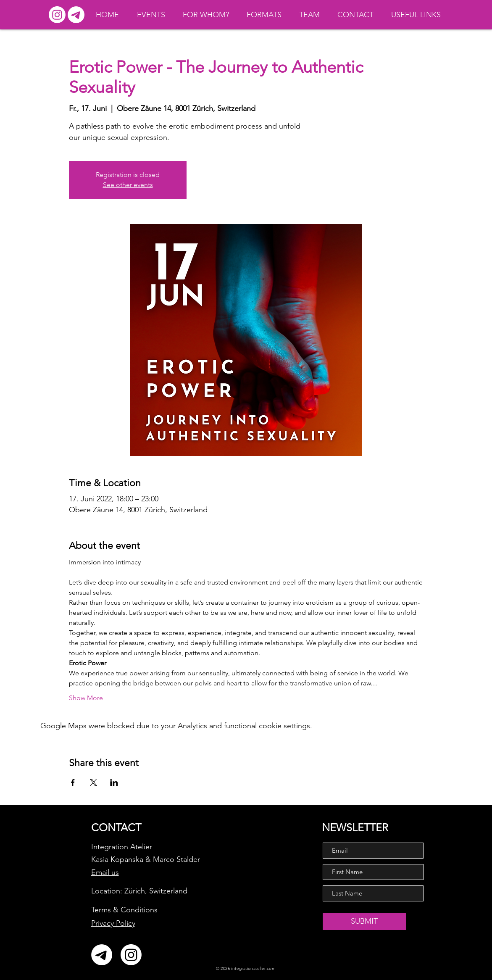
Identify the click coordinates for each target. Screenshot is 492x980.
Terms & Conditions (124, 910)
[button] (418, 15)
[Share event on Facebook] (73, 782)
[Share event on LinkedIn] (114, 782)
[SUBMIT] (364, 922)
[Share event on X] (93, 782)
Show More (86, 698)
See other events (128, 185)
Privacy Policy (113, 923)
